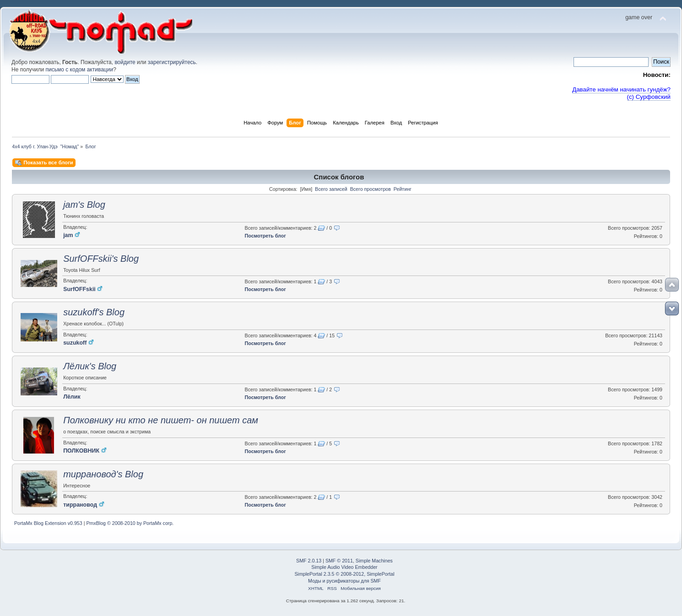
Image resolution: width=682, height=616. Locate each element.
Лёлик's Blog (90, 366)
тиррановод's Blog (103, 474)
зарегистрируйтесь (172, 62)
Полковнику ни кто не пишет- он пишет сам (161, 420)
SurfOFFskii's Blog (101, 259)
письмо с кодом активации (80, 70)
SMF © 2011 (339, 561)
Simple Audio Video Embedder (344, 567)
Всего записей (331, 189)
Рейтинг (403, 189)
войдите (125, 62)
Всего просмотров (371, 189)
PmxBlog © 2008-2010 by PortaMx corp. (130, 523)
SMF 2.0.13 (309, 561)
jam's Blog (84, 205)
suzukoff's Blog (94, 312)
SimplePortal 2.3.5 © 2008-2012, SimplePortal (344, 574)
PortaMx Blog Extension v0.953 (48, 523)
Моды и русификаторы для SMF (344, 581)
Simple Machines (374, 561)
